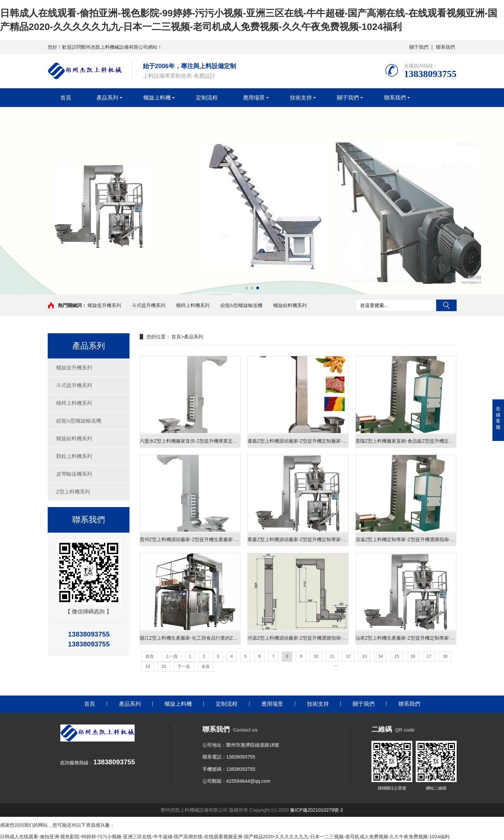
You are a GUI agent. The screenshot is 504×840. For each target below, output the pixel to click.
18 (445, 656)
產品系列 (107, 98)
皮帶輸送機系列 (74, 474)
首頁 (66, 98)
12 (348, 656)
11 (332, 656)
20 (164, 667)
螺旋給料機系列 (290, 305)
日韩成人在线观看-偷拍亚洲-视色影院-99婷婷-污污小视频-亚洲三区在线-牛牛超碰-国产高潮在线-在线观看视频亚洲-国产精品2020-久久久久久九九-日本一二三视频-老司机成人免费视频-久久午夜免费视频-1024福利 (225, 837)
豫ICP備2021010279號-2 (317, 810)
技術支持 (301, 98)
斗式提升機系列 (149, 305)
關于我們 (419, 47)
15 (396, 656)
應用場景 (254, 98)
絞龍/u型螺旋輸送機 (242, 305)
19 (148, 667)
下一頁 (184, 667)
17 (429, 656)
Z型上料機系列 (73, 492)
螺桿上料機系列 (193, 305)
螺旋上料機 (157, 98)
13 (364, 656)
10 (316, 656)
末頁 (205, 667)
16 (413, 656)
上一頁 (171, 656)
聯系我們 (445, 47)
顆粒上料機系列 (74, 456)
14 (380, 656)
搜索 (446, 305)
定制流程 (207, 98)
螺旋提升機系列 (104, 305)
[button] (247, 288)
